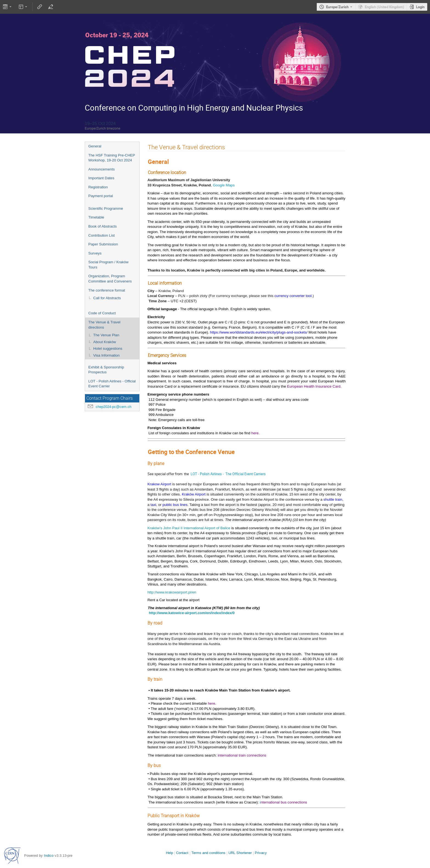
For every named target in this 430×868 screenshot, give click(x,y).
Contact (182, 853)
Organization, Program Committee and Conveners (110, 279)
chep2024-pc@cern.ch (114, 407)
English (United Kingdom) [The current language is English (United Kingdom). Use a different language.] (384, 7)
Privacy (261, 853)
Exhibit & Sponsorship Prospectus (106, 370)
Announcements (101, 169)
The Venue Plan (106, 335)
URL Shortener (240, 853)
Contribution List (101, 235)
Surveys (95, 253)
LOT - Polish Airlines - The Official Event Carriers (228, 474)
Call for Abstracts (107, 298)
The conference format (107, 290)
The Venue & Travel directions (104, 325)
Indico (49, 856)
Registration (98, 187)
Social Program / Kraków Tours (108, 265)
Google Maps (224, 185)
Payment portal (101, 196)
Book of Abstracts (103, 226)
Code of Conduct (102, 313)
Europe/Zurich (337, 7)
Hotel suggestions (108, 348)
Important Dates (101, 178)
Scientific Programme (106, 208)
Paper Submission (103, 244)
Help (169, 853)
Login (420, 7)
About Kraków (105, 342)
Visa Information (106, 355)
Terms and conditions (208, 853)
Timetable (96, 217)
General (95, 146)
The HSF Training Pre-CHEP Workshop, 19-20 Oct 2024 (112, 158)
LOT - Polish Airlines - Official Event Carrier (112, 384)
